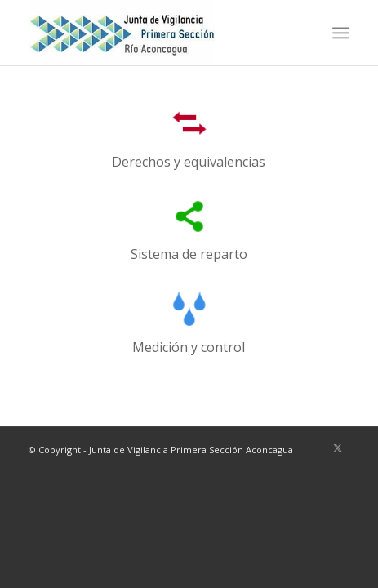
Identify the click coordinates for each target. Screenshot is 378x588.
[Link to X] (337, 448)
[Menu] (341, 33)
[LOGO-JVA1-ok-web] (157, 33)
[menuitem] (341, 33)
